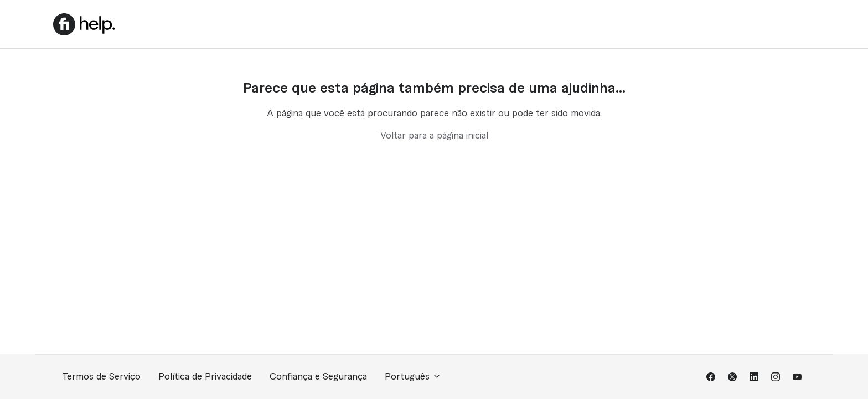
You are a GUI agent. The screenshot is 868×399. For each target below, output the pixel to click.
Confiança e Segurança (318, 377)
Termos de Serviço (101, 377)
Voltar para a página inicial (434, 136)
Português (413, 377)
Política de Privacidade (205, 377)
